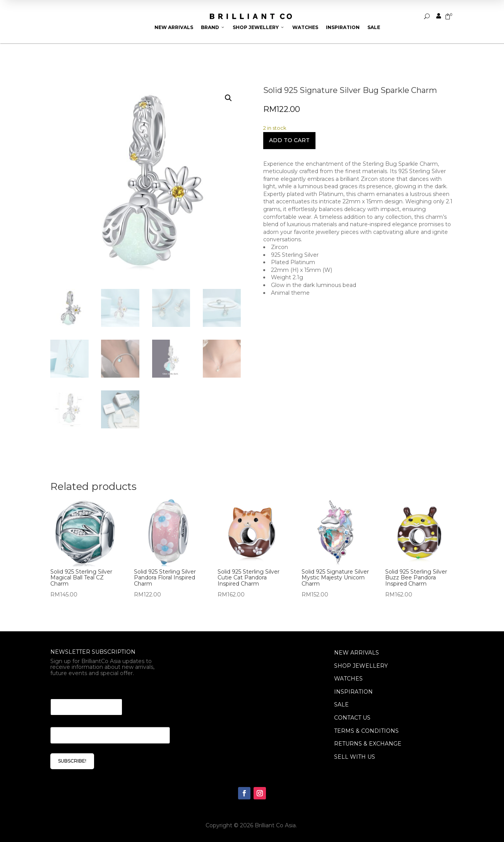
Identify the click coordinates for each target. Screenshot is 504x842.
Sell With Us (355, 757)
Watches (305, 27)
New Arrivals (174, 27)
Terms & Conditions (366, 731)
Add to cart (289, 140)
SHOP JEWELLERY (361, 666)
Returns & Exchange (368, 744)
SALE (341, 705)
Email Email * (72, 689)
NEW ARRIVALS (357, 653)
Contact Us (352, 718)
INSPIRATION (353, 692)
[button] (228, 98)
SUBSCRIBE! (72, 761)
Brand (213, 27)
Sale (374, 27)
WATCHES (348, 679)
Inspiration (343, 27)
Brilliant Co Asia (275, 825)
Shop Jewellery (259, 27)
